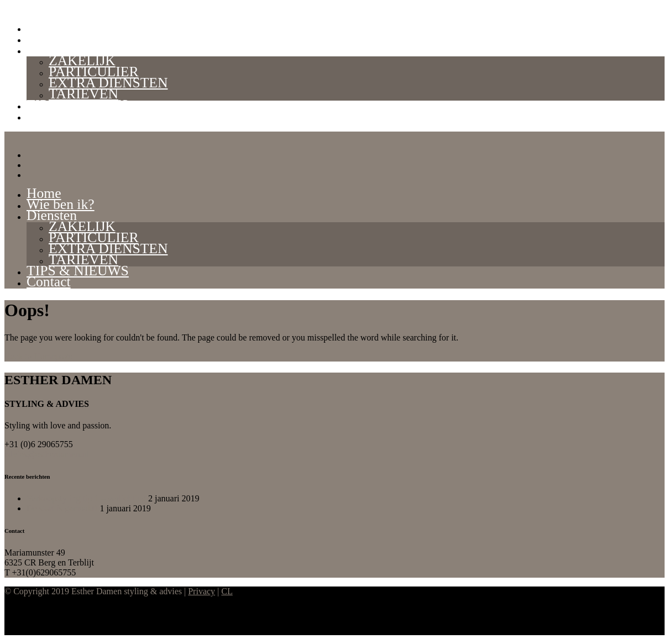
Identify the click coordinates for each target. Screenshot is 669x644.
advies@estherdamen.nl (47, 454)
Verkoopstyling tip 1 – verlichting (86, 498)
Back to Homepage (38, 356)
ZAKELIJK (82, 61)
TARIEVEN (83, 94)
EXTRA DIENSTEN (108, 83)
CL (227, 591)
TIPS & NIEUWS (78, 105)
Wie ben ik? (61, 38)
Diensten (52, 49)
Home (44, 27)
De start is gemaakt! (62, 508)
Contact (49, 116)
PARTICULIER (93, 72)
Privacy (202, 591)
